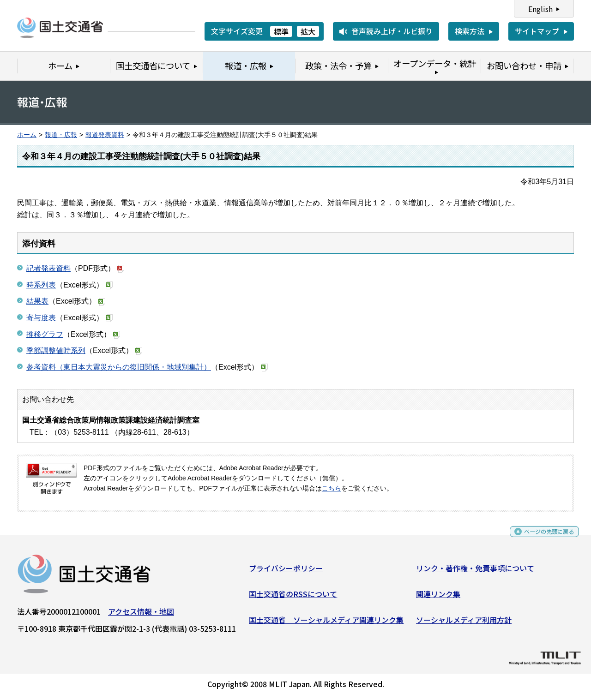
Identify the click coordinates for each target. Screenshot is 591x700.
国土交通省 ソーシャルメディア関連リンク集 (326, 623)
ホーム (27, 135)
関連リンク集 (438, 598)
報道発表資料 (105, 135)
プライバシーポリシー (286, 572)
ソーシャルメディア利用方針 (464, 623)
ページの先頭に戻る (541, 538)
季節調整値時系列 (56, 350)
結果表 (37, 301)
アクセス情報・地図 (141, 615)
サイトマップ (537, 31)
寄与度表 (41, 318)
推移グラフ (45, 334)
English (540, 9)
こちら (332, 488)
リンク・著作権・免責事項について (475, 572)
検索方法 (470, 31)
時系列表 (41, 285)
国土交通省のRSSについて (293, 598)
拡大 (308, 31)
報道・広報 (61, 135)
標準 (281, 31)
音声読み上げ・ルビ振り (392, 31)
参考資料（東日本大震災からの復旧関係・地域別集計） (119, 367)
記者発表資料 (48, 268)
